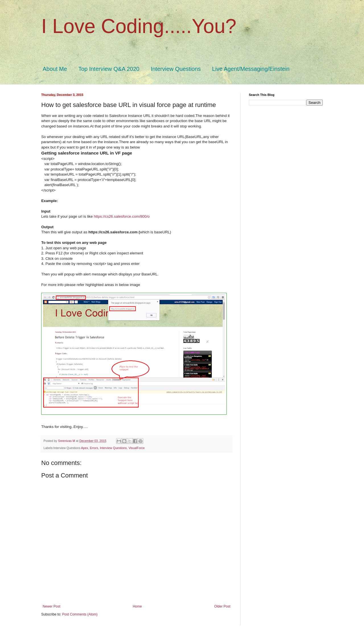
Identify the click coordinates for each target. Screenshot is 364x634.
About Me (55, 69)
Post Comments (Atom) (80, 614)
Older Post (222, 606)
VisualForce (137, 448)
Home (137, 606)
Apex (85, 448)
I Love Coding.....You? (139, 26)
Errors (94, 448)
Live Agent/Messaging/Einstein (251, 69)
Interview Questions (176, 69)
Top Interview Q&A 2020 (109, 69)
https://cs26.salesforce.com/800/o (122, 216)
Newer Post (51, 606)
